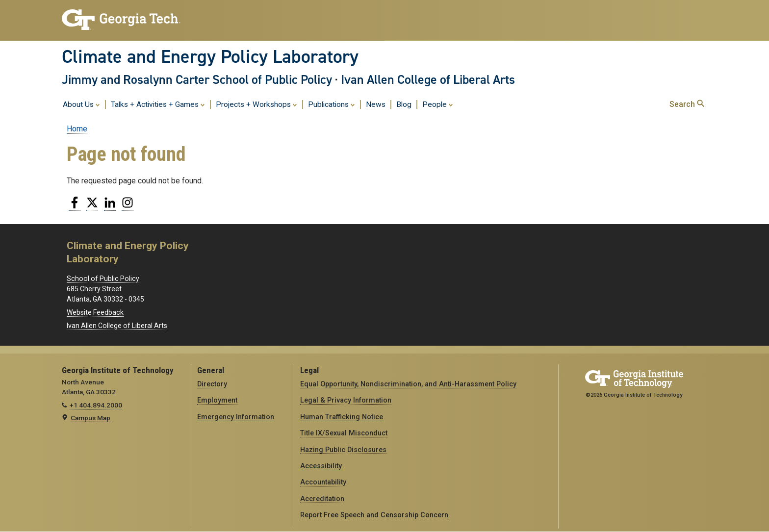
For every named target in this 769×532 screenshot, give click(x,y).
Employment (217, 400)
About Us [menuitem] (81, 104)
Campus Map (90, 418)
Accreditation (322, 499)
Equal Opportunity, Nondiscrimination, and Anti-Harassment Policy (408, 384)
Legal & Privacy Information (346, 400)
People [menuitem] (438, 104)
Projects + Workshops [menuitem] (256, 104)
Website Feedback (95, 312)
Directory (212, 384)
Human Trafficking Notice (342, 417)
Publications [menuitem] (332, 104)
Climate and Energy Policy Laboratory (210, 56)
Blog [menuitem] (404, 104)
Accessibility (321, 466)
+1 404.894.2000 (96, 405)
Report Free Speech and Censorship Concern (374, 515)
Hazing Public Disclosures (343, 450)
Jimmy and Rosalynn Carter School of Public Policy (197, 79)
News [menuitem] (376, 104)
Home (77, 129)
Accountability (323, 482)
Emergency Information (236, 417)
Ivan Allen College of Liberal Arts (428, 79)
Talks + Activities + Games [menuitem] (158, 104)
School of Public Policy (103, 279)
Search (687, 104)
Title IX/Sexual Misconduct (344, 433)
